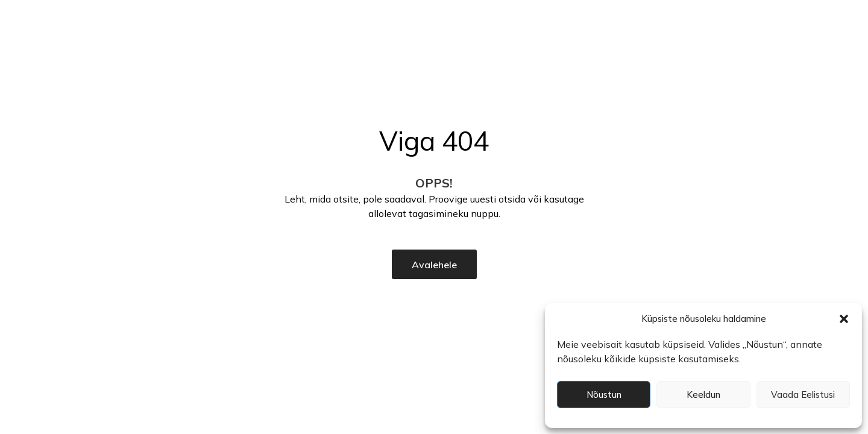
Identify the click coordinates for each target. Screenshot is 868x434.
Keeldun (703, 395)
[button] (844, 319)
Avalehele (434, 265)
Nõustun (604, 395)
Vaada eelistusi (803, 395)
